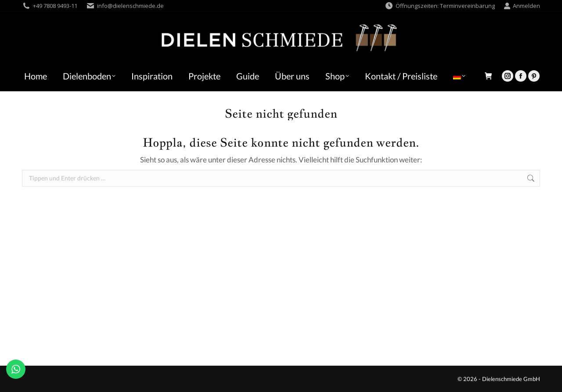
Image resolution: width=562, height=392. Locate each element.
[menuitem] (459, 76)
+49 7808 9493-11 (55, 6)
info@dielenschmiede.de (130, 6)
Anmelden (522, 6)
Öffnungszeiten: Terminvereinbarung (440, 6)
